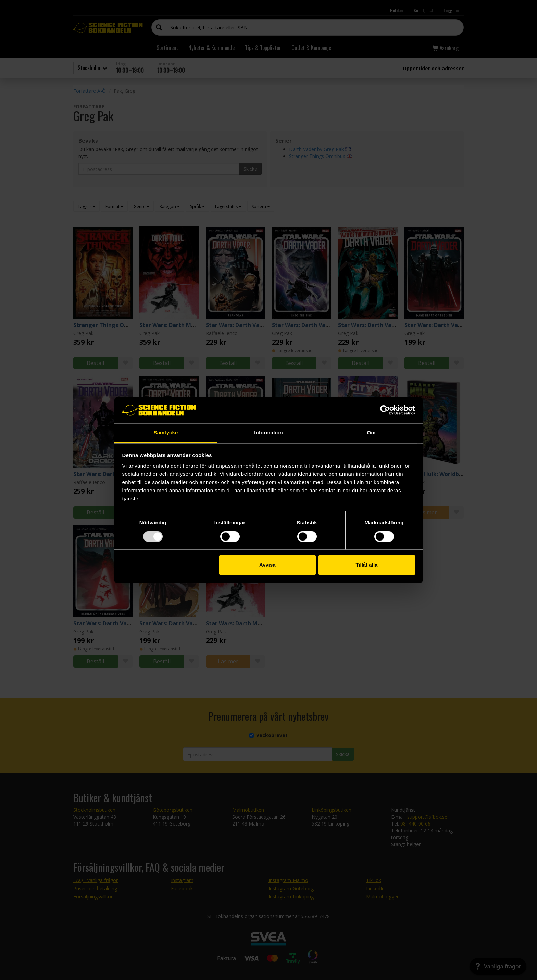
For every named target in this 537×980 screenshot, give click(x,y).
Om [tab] (371, 433)
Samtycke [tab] (166, 433)
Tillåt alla (366, 565)
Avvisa (267, 565)
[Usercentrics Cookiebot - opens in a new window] (385, 410)
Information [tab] (268, 433)
